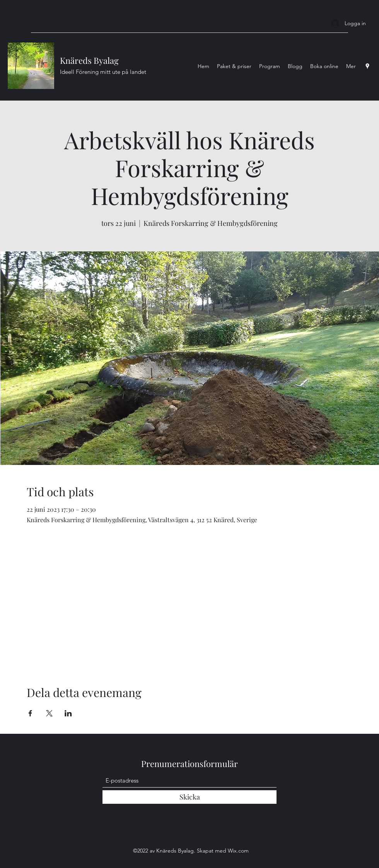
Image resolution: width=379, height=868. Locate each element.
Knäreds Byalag (89, 60)
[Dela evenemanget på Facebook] (30, 713)
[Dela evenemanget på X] (49, 713)
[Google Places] (367, 66)
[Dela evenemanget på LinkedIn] (68, 713)
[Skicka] (189, 797)
